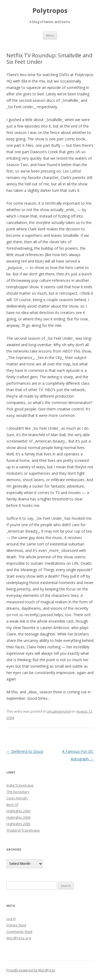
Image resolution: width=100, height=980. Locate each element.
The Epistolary (18, 792)
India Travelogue (20, 785)
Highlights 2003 (18, 811)
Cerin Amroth (17, 798)
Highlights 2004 (18, 817)
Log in (11, 919)
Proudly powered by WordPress (31, 970)
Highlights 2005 (18, 824)
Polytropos (50, 11)
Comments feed (19, 932)
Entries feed (16, 925)
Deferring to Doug (25, 751)
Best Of (12, 805)
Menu (50, 35)
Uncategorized (59, 711)
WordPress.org (19, 938)
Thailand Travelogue (23, 830)
